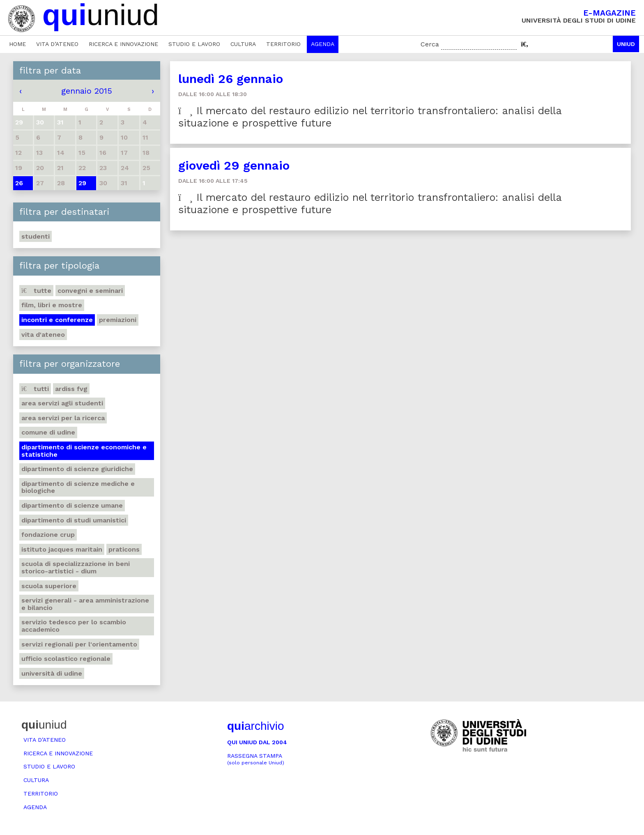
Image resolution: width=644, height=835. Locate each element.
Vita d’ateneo (57, 44)
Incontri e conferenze (57, 320)
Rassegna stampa (256, 759)
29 (82, 183)
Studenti (36, 236)
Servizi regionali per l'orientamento (79, 644)
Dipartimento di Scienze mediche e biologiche (78, 487)
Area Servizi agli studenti (62, 403)
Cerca (430, 44)
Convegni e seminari (90, 291)
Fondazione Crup (48, 535)
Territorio (283, 44)
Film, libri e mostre (52, 305)
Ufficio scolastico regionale (66, 659)
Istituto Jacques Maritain (62, 549)
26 (19, 183)
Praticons (124, 549)
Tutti (35, 389)
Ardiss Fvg (71, 389)
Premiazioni (118, 320)
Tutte (36, 291)
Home (17, 44)
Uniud (626, 44)
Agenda (323, 44)
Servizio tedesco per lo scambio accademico (74, 626)
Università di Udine (52, 673)
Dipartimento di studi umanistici (74, 520)
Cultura (243, 44)
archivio (255, 726)
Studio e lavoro (194, 44)
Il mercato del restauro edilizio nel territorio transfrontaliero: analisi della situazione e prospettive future (370, 117)
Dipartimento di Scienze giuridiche (77, 469)
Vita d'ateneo (43, 335)
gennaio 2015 (87, 91)
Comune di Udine (48, 432)
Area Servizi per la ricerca (63, 418)
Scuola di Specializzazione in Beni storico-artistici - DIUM (76, 567)
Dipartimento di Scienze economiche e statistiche (84, 451)
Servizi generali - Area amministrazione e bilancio (85, 604)
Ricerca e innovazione (123, 44)
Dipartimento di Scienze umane (72, 505)
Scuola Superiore (49, 586)
